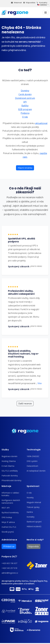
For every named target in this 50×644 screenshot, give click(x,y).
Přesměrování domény (11, 480)
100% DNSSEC (33, 456)
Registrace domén (9, 456)
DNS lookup (7, 517)
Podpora (25, 113)
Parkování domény (10, 476)
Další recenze (25, 404)
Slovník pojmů (8, 532)
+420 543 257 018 (9, 568)
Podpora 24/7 (9, 557)
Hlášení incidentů (34, 526)
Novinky (30, 498)
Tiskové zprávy (33, 507)
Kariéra (30, 512)
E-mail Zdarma (8, 466)
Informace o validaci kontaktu (10, 494)
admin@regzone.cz (10, 573)
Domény (25, 91)
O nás (25, 117)
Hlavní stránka (25, 168)
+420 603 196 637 (9, 563)
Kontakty (42, 3)
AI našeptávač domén (36, 471)
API (25, 102)
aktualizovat (41, 123)
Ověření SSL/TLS (9, 527)
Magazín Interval (34, 502)
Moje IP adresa (8, 522)
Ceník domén (25, 94)
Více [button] (39, 383)
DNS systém (32, 461)
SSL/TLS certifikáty (10, 471)
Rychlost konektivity (10, 513)
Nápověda (29, 3)
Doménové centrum (25, 98)
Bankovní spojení (34, 522)
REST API (6, 508)
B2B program (25, 109)
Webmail (16, 3)
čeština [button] (42, 5)
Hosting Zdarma (9, 461)
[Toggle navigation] (46, 13)
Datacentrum (32, 466)
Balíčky (25, 106)
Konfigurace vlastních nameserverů (11, 502)
